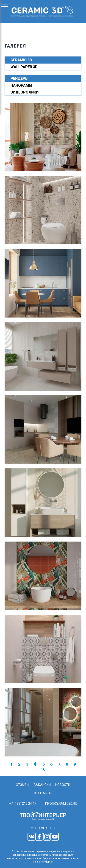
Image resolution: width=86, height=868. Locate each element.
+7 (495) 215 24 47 (23, 804)
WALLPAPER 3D (24, 67)
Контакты (43, 793)
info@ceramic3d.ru (61, 804)
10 (43, 769)
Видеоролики (25, 92)
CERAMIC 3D (21, 60)
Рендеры (19, 79)
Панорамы (21, 85)
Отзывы (22, 785)
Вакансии (42, 785)
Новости (63, 785)
